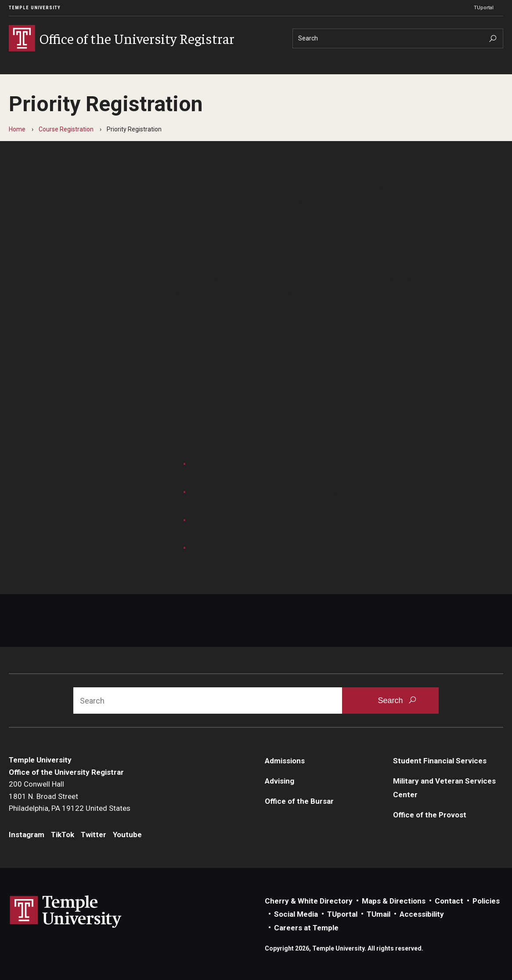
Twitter (94, 835)
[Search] (398, 38)
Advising (279, 781)
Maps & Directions (394, 901)
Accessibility (422, 914)
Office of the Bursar (299, 801)
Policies (486, 901)
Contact (449, 901)
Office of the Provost (430, 815)
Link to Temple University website (66, 912)
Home (17, 129)
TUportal (484, 8)
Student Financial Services (440, 761)
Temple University (35, 8)
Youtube (127, 835)
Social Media (296, 914)
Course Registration (66, 129)
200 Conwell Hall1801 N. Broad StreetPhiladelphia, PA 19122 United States (70, 796)
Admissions (285, 761)
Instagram (27, 835)
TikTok (63, 835)
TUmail (379, 914)
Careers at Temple (306, 928)
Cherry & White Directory (309, 901)
